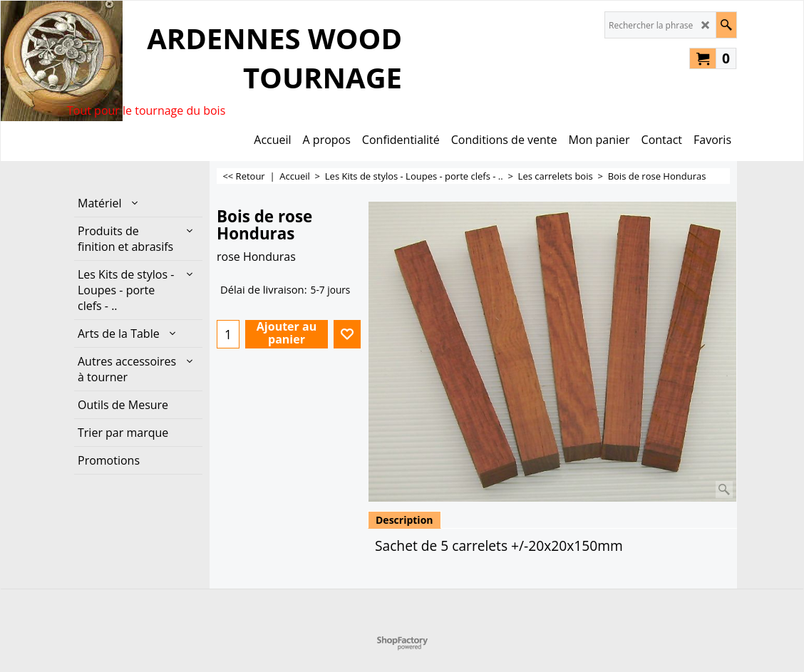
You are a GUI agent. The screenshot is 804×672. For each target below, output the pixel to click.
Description (404, 520)
